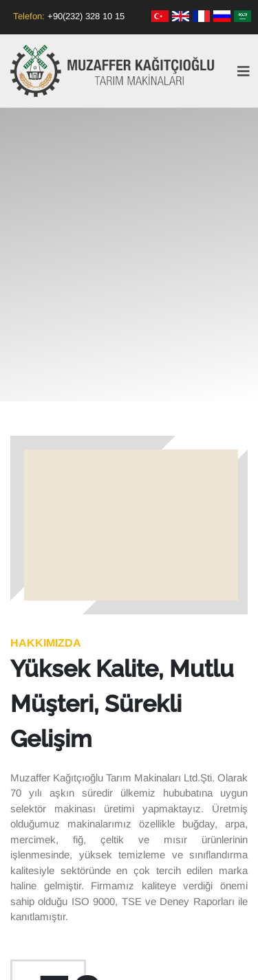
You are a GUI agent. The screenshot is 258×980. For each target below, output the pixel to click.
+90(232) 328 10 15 (86, 16)
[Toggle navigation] (244, 75)
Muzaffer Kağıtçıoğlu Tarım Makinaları (114, 71)
